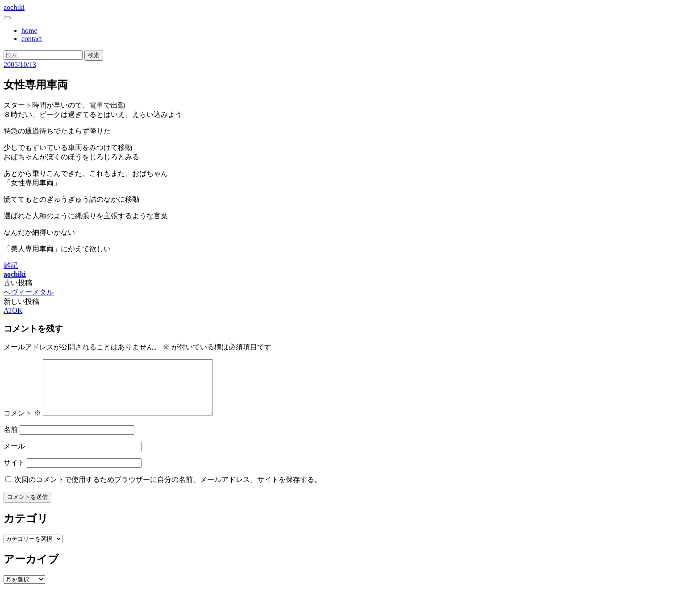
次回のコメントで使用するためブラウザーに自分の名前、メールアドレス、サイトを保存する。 (168, 490)
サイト (14, 473)
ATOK (13, 310)
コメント (22, 424)
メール (14, 457)
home (29, 31)
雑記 (11, 265)
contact (32, 39)
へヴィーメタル (29, 292)
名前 (11, 440)
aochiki (14, 7)
